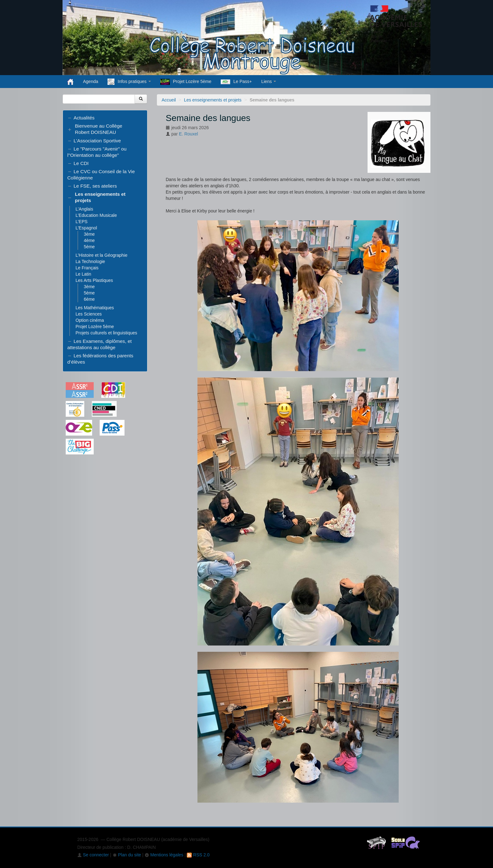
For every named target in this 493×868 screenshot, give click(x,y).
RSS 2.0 (198, 855)
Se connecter (93, 855)
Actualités (84, 118)
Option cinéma (90, 320)
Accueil (169, 100)
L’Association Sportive (97, 141)
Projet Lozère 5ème (186, 82)
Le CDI (81, 163)
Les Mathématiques (95, 308)
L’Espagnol (86, 228)
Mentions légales (164, 855)
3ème (89, 234)
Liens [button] (269, 81)
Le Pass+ (236, 82)
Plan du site (127, 855)
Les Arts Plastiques (94, 280)
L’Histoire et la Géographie (101, 255)
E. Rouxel (188, 134)
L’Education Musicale (96, 215)
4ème (89, 240)
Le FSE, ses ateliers (95, 186)
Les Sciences (89, 314)
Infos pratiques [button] (129, 82)
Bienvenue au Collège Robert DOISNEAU (99, 129)
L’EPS (81, 222)
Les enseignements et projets (213, 100)
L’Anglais (84, 209)
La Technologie (90, 261)
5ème (89, 247)
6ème (89, 299)
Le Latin (83, 274)
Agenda (91, 81)
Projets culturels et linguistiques (106, 333)
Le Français (87, 268)
